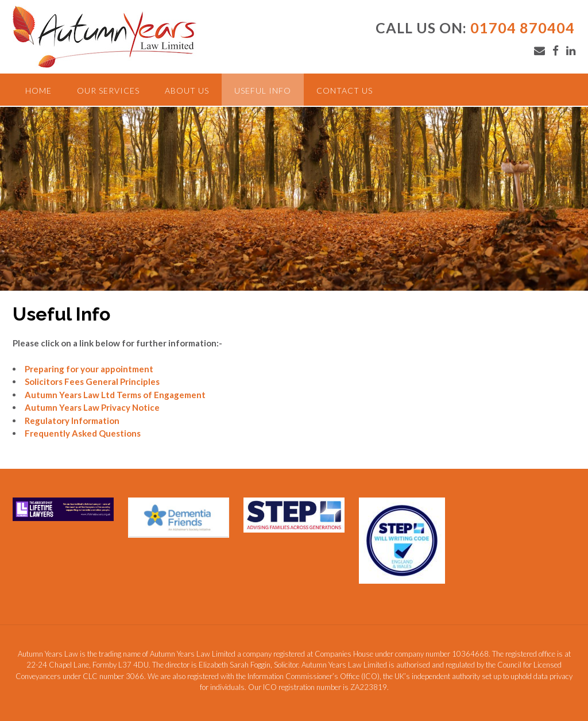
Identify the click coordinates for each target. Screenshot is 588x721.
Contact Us (345, 90)
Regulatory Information (72, 421)
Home (38, 90)
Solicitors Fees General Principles (92, 381)
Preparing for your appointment (89, 369)
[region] (294, 199)
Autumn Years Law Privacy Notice (92, 407)
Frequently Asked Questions (83, 433)
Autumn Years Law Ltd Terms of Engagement (115, 395)
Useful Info (263, 90)
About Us (187, 90)
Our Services (108, 90)
